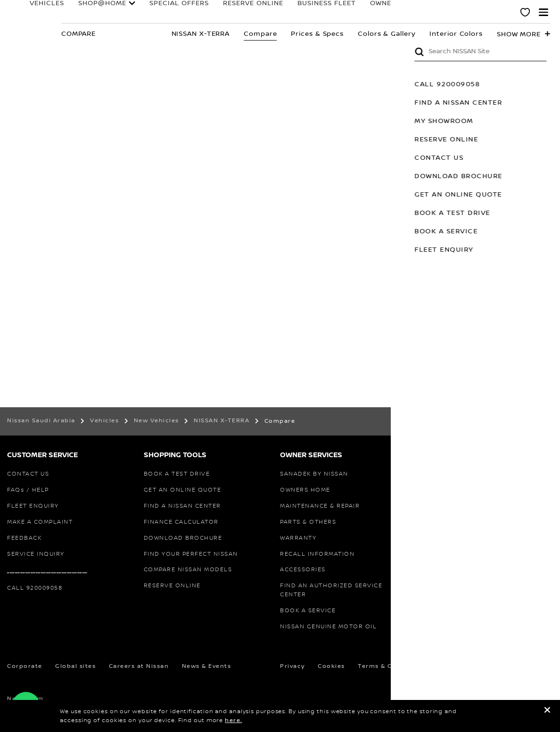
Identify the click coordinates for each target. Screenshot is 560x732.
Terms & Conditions (391, 666)
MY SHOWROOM (523, 121)
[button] (544, 12)
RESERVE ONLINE (236, 11)
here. (234, 720)
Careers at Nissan (139, 666)
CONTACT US (519, 158)
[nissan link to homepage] (26, 22)
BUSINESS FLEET (308, 11)
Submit (499, 52)
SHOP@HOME (103, 8)
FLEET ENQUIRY (523, 250)
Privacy (292, 666)
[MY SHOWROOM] (526, 14)
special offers (165, 11)
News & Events (207, 666)
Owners (375, 8)
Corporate (25, 666)
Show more (519, 34)
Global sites (75, 666)
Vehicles (48, 8)
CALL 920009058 (527, 84)
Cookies (331, 666)
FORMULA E (431, 11)
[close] (547, 711)
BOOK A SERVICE (526, 231)
